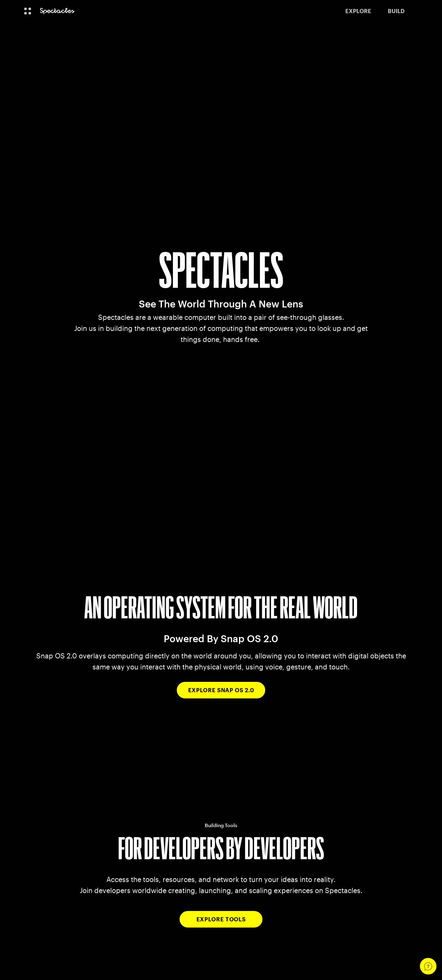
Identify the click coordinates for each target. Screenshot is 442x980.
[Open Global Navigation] (28, 11)
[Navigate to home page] (57, 11)
